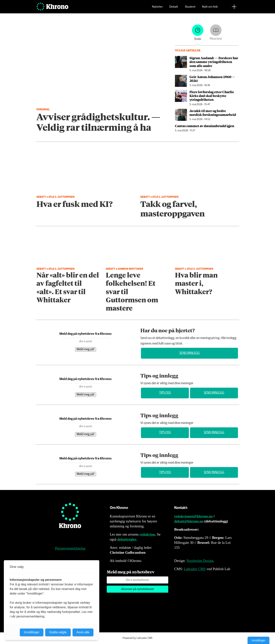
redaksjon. (148, 534)
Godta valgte (58, 632)
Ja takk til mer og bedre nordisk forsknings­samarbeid (213, 113)
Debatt (174, 9)
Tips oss (165, 393)
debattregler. (127, 539)
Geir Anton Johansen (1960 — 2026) (212, 79)
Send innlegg (190, 353)
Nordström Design (200, 561)
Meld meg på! (86, 349)
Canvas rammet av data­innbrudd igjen (205, 126)
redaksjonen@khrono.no (193, 516)
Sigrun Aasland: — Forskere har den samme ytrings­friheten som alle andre (214, 62)
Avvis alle (83, 632)
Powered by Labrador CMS (137, 638)
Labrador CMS (195, 569)
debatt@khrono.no (189, 521)
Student (190, 9)
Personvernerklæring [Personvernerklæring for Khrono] (70, 548)
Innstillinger (258, 640)
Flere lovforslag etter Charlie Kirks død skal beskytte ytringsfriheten (212, 96)
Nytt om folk (210, 9)
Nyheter (157, 9)
